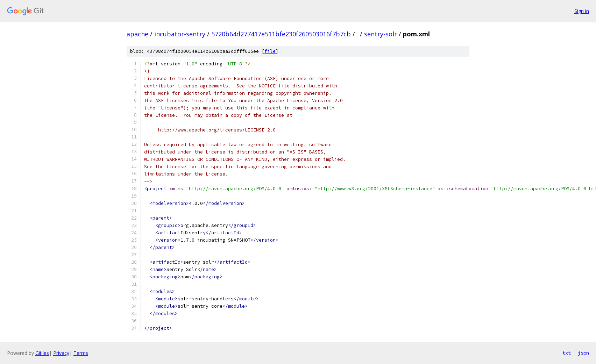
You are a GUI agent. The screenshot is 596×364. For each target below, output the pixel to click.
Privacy (61, 353)
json (583, 353)
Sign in (582, 11)
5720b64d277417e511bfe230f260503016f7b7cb (281, 34)
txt (567, 353)
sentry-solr (381, 34)
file (270, 51)
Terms (81, 353)
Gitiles (42, 353)
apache (137, 34)
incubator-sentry (180, 34)
